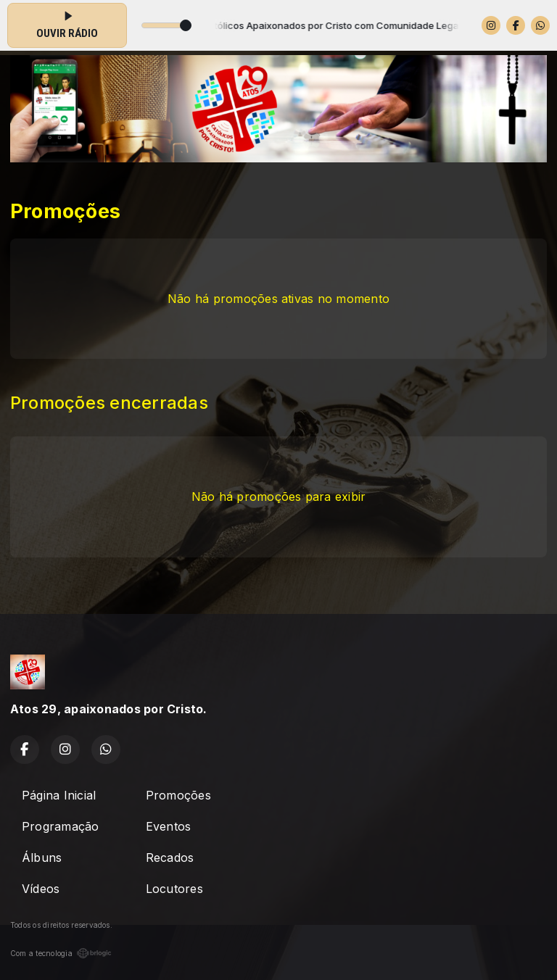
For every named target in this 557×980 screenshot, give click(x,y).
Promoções (178, 795)
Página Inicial (59, 795)
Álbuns (42, 857)
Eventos (169, 826)
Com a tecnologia (61, 953)
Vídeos (41, 889)
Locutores (174, 889)
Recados (170, 857)
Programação (61, 826)
